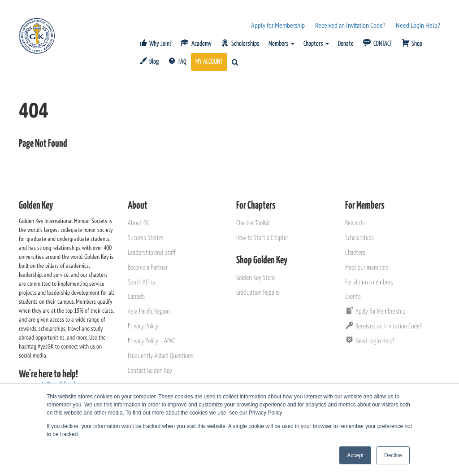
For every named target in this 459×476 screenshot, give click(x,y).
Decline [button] (393, 455)
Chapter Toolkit (253, 223)
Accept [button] (355, 455)
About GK (138, 223)
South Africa (142, 282)
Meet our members (367, 268)
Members (281, 44)
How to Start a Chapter (262, 238)
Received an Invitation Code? (350, 25)
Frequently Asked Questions (161, 356)
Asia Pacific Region (149, 312)
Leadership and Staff (152, 253)
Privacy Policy (143, 326)
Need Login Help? (418, 25)
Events (353, 297)
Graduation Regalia (258, 293)
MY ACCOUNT (209, 62)
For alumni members (369, 282)
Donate (346, 44)
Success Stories (146, 238)
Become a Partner (148, 268)
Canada (136, 297)
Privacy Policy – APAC (152, 341)
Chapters (316, 44)
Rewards (355, 223)
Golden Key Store (255, 278)
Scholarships (359, 238)
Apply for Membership (278, 25)
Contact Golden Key (150, 371)
